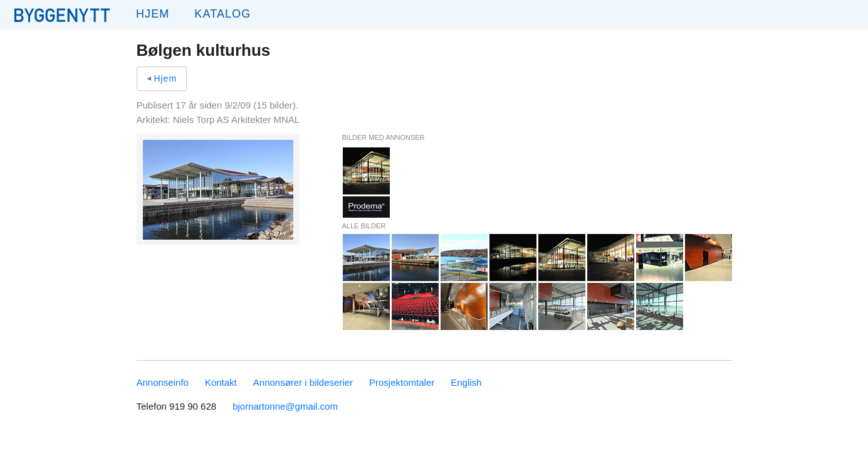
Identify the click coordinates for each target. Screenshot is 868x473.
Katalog (222, 14)
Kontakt (221, 382)
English (466, 382)
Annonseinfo (163, 382)
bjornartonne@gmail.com (285, 406)
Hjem (153, 14)
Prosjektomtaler (402, 382)
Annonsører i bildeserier (303, 382)
